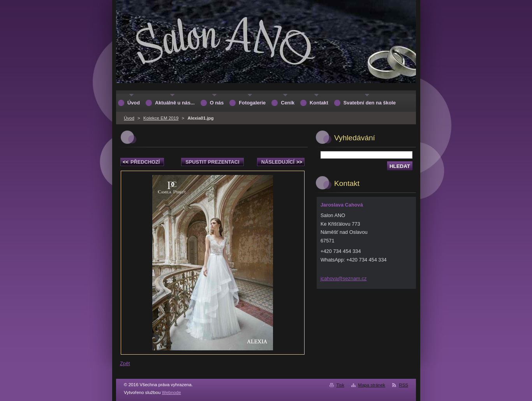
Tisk (340, 385)
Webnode (172, 392)
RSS (403, 385)
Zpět (125, 363)
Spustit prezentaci (212, 162)
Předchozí (141, 162)
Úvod (129, 118)
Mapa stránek (372, 385)
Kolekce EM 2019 (161, 118)
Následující (282, 162)
